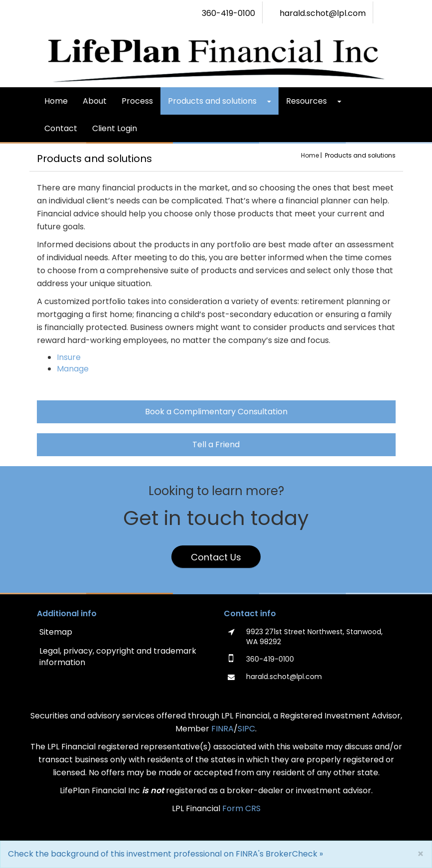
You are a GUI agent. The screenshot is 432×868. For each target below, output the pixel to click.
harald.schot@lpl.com (323, 13)
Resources (306, 101)
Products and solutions (212, 101)
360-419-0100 (228, 13)
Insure (69, 357)
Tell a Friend (216, 444)
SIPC (246, 729)
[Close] (421, 854)
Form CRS (241, 808)
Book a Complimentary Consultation (216, 412)
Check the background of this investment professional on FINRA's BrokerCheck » (165, 854)
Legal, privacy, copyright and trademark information (118, 657)
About (95, 101)
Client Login (115, 128)
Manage (73, 369)
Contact (61, 128)
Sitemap (56, 632)
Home (56, 101)
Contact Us (216, 557)
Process (137, 101)
